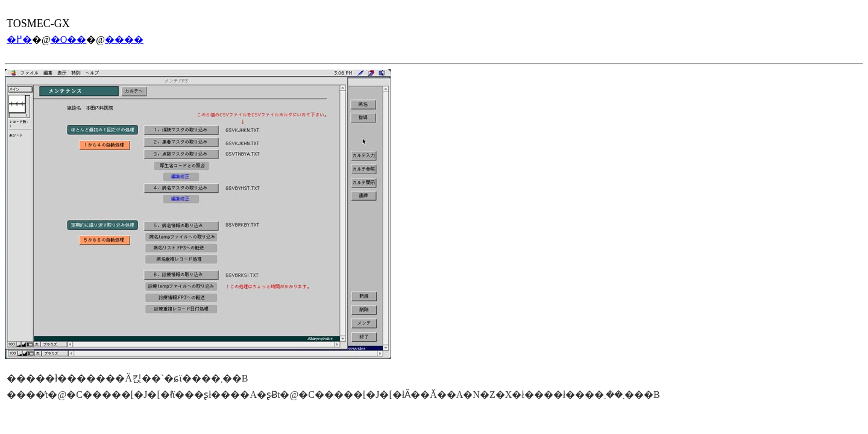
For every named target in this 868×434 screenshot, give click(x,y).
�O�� (69, 39)
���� (124, 39)
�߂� (19, 39)
